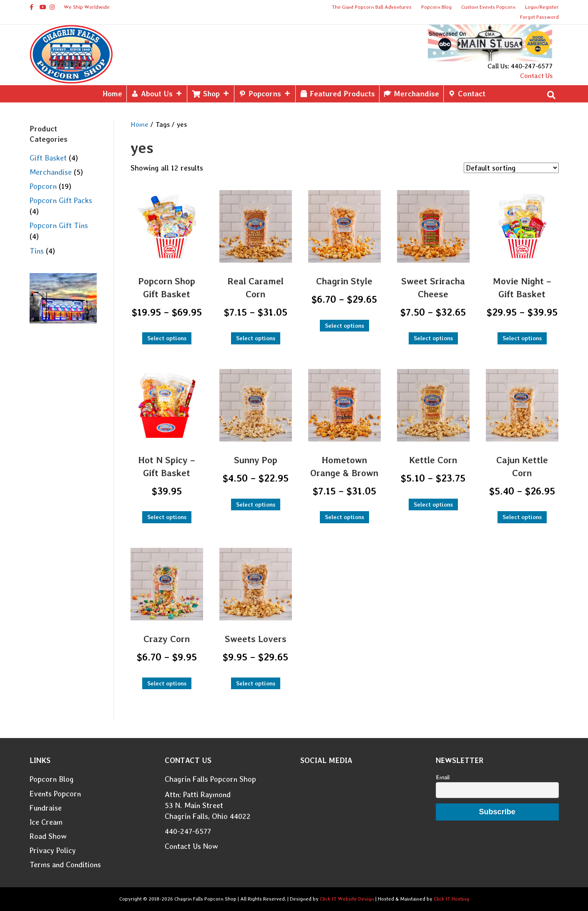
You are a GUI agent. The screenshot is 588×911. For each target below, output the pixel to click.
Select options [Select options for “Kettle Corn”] (433, 504)
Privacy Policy (53, 850)
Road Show (48, 836)
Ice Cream (46, 822)
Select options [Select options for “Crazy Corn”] (167, 683)
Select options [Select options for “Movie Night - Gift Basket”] (522, 338)
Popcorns (270, 94)
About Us (162, 94)
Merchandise (416, 94)
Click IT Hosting (451, 899)
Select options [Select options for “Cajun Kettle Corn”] (522, 517)
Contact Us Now (191, 846)
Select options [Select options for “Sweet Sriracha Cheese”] (433, 338)
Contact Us (536, 76)
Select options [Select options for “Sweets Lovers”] (256, 683)
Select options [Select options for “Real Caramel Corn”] (256, 338)
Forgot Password (539, 17)
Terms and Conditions (65, 865)
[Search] (551, 95)
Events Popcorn (55, 794)
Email (443, 777)
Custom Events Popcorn (488, 7)
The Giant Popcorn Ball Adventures (372, 7)
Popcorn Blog (436, 7)
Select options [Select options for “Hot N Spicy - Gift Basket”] (167, 517)
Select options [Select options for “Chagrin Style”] (344, 326)
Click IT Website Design (347, 899)
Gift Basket (48, 158)
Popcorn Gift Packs (61, 200)
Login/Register (542, 7)
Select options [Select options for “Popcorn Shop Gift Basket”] (167, 338)
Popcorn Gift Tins (59, 225)
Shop (216, 94)
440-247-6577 (188, 831)
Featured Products (342, 94)
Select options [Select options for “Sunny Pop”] (256, 504)
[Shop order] (511, 168)
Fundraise (46, 808)
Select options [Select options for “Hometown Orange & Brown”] (344, 517)
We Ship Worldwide (87, 7)
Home (112, 94)
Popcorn (43, 186)
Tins (37, 251)
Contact (472, 94)
